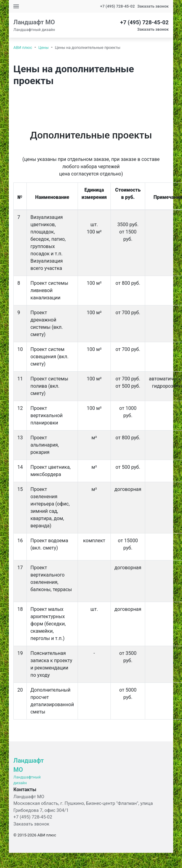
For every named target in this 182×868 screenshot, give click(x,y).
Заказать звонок (31, 824)
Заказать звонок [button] (153, 6)
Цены (44, 48)
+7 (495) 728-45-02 (117, 6)
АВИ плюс (23, 48)
